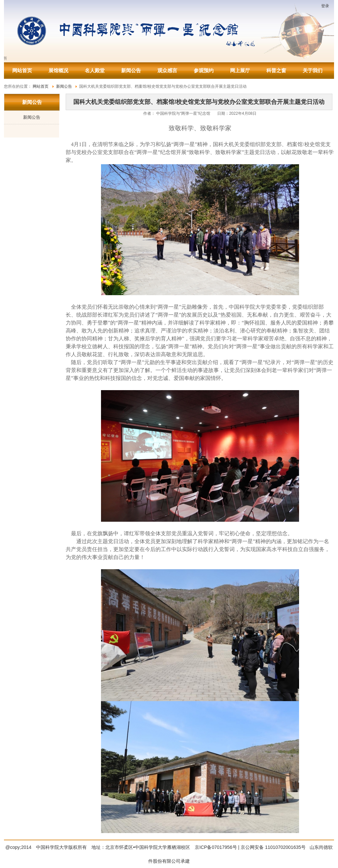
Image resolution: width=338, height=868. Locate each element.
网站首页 (22, 70)
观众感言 (167, 70)
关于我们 (313, 70)
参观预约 (204, 70)
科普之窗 (276, 70)
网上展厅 (240, 70)
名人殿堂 (95, 70)
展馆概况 (58, 70)
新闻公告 (131, 70)
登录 (325, 6)
